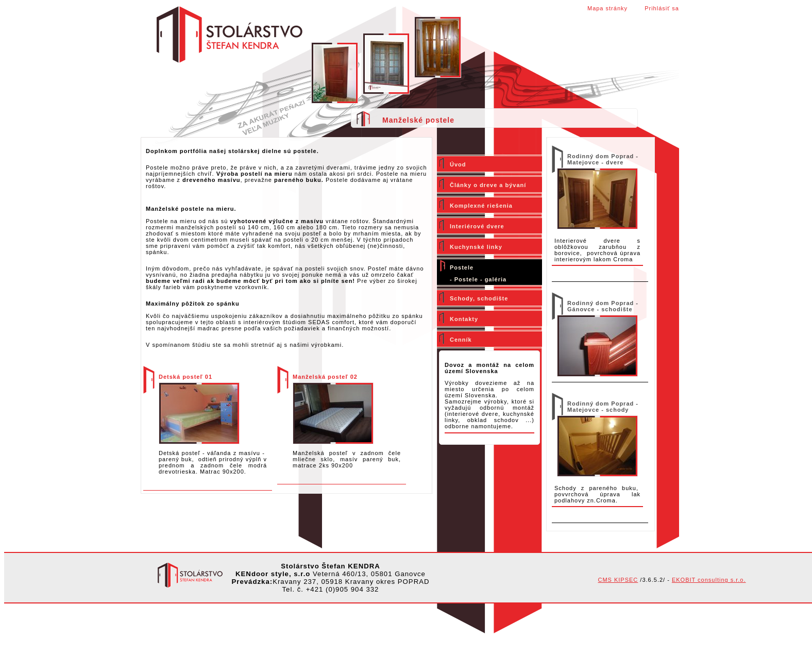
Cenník (461, 340)
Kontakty (464, 319)
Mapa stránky (607, 8)
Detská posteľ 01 (185, 377)
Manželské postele (418, 120)
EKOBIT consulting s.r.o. (709, 580)
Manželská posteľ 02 (325, 377)
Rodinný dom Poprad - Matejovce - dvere (603, 159)
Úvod (458, 164)
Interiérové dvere (477, 226)
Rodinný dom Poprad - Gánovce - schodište (603, 306)
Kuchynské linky (476, 247)
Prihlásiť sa (662, 8)
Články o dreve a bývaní (488, 185)
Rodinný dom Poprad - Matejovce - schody (603, 407)
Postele (462, 267)
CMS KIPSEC (618, 580)
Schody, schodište (479, 298)
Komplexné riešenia (481, 206)
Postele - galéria (480, 279)
